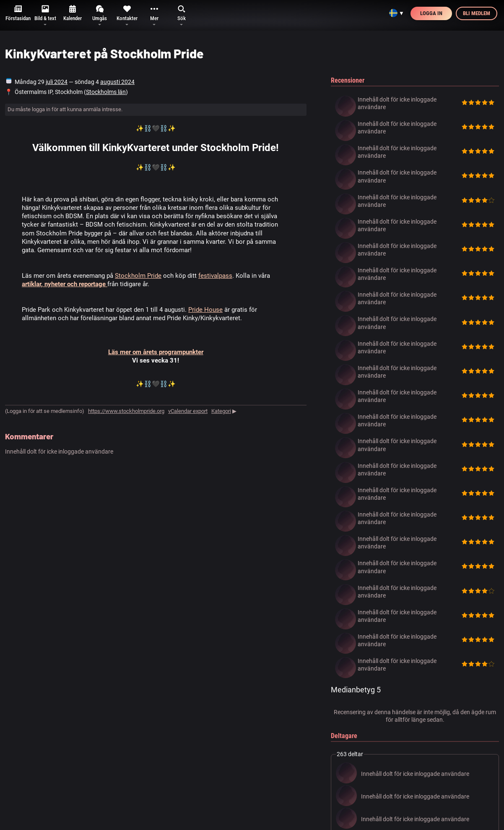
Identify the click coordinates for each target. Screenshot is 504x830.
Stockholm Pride (138, 276)
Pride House (205, 310)
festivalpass (215, 276)
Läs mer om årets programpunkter (156, 352)
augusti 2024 (117, 82)
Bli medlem (477, 13)
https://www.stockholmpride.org (126, 411)
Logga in (431, 13)
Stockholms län (106, 92)
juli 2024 (57, 82)
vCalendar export (188, 411)
